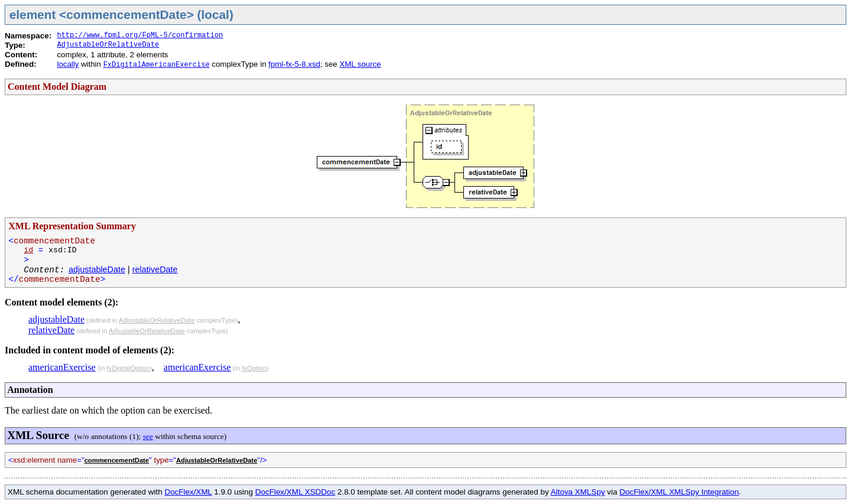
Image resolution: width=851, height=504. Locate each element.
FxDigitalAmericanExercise (157, 65)
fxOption (254, 368)
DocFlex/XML (188, 492)
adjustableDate (97, 269)
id (28, 250)
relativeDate (155, 269)
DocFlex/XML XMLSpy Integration (679, 492)
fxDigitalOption (128, 368)
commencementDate (117, 460)
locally (68, 64)
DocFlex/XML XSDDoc (295, 492)
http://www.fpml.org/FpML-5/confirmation (140, 35)
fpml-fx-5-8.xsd (294, 64)
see (148, 436)
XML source (360, 64)
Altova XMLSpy (578, 492)
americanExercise (62, 367)
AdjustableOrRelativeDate (108, 45)
